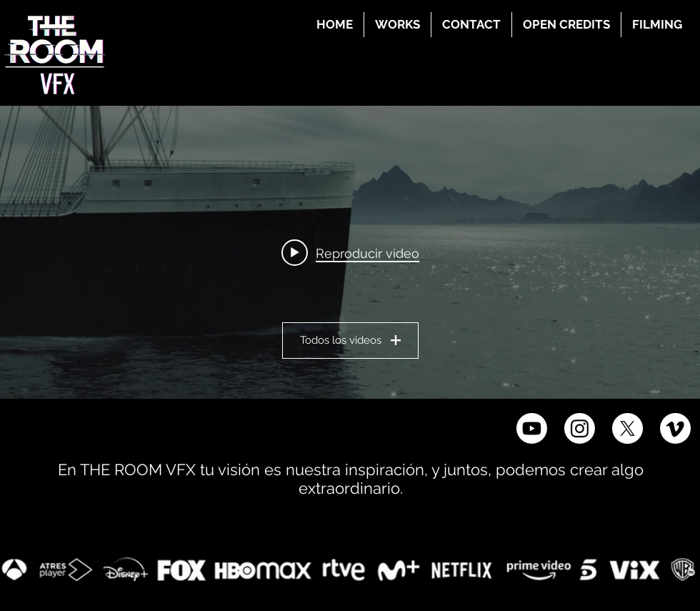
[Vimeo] (675, 428)
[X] (627, 428)
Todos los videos (350, 340)
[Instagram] (580, 428)
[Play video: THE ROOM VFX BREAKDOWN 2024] (350, 252)
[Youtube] (532, 428)
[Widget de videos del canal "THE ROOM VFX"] (350, 252)
